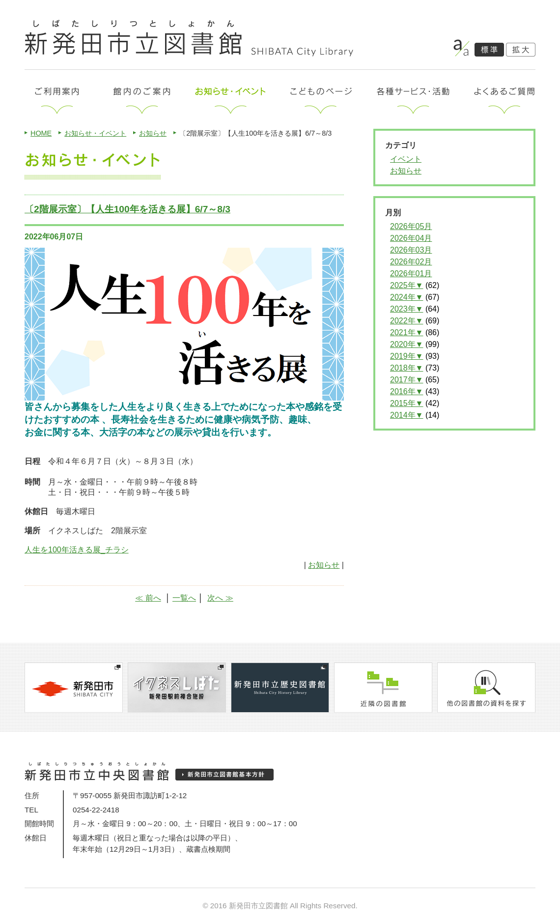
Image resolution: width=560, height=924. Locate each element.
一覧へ (184, 598)
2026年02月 (411, 262)
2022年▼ (406, 321)
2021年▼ (406, 332)
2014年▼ (406, 415)
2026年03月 (411, 250)
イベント (406, 159)
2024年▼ (406, 297)
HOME (41, 133)
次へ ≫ (220, 598)
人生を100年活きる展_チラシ (77, 550)
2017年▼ (406, 380)
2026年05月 (411, 226)
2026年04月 (411, 238)
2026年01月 (411, 274)
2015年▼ (406, 403)
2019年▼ (406, 356)
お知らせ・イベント (95, 133)
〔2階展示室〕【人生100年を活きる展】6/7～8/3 (127, 209)
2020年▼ (406, 344)
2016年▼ (406, 391)
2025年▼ (406, 285)
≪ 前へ (148, 598)
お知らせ (153, 133)
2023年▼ (406, 309)
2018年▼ (406, 368)
